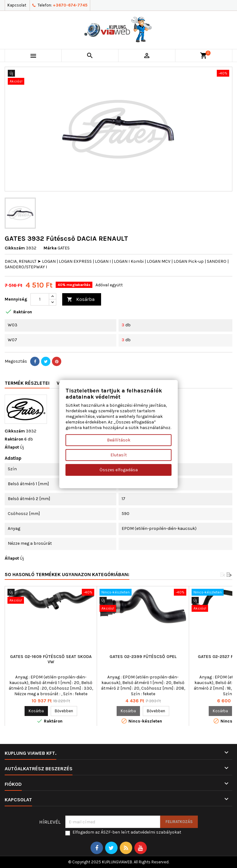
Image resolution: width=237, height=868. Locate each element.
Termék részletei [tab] (27, 383)
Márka (50, 248)
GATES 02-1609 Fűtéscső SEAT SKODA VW (51, 659)
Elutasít (119, 455)
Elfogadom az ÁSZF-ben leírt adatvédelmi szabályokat (127, 832)
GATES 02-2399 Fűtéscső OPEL (143, 657)
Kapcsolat (17, 5)
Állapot (12, 447)
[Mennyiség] (40, 299)
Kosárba (81, 300)
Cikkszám (15, 248)
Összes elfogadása (119, 470)
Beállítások (119, 440)
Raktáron (14, 439)
